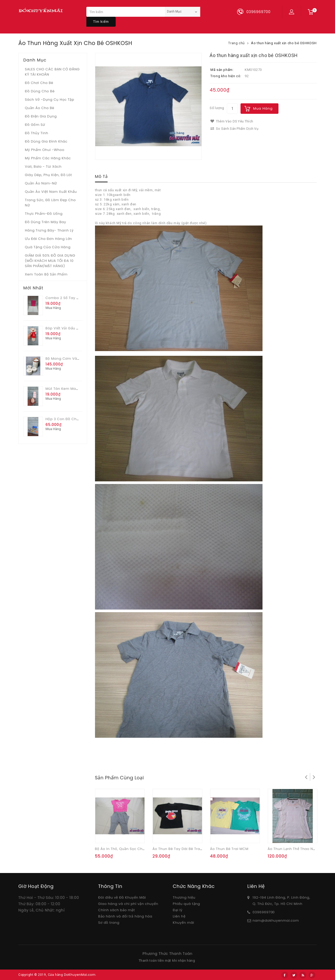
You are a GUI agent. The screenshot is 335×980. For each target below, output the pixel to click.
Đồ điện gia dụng (41, 116)
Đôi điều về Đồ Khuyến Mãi (122, 897)
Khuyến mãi (183, 923)
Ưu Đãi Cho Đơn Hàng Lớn (48, 239)
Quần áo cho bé (40, 108)
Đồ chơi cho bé (39, 83)
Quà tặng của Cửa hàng (48, 247)
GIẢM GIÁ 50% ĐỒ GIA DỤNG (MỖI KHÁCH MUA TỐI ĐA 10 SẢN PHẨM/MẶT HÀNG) (50, 261)
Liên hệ (179, 916)
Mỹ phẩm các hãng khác (48, 158)
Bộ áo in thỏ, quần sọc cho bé (123, 849)
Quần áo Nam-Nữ (41, 183)
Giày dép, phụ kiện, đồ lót (48, 175)
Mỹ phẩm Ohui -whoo (45, 150)
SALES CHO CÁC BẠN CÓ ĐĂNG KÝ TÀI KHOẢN (52, 72)
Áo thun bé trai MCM (229, 849)
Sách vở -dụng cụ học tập (49, 100)
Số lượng (217, 108)
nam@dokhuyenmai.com (276, 920)
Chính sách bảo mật (116, 910)
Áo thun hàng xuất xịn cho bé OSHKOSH (284, 43)
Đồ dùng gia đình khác (46, 141)
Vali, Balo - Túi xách (43, 167)
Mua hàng (263, 108)
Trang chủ (236, 43)
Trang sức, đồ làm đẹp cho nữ (50, 203)
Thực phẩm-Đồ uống (44, 214)
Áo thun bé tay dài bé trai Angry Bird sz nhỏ (193, 849)
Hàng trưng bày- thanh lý (49, 230)
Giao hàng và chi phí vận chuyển (128, 904)
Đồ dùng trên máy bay (46, 222)
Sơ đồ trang (109, 923)
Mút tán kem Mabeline (66, 389)
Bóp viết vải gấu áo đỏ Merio (72, 328)
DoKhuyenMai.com (80, 975)
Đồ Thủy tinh (37, 133)
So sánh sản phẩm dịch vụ (234, 129)
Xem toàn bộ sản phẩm (46, 274)
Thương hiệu (184, 897)
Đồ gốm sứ (35, 125)
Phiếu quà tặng (186, 904)
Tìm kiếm (101, 22)
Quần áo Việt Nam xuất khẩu (51, 192)
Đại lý (178, 910)
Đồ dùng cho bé (40, 91)
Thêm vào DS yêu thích (232, 121)
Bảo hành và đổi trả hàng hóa (125, 916)
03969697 (262, 912)
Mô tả (101, 176)
